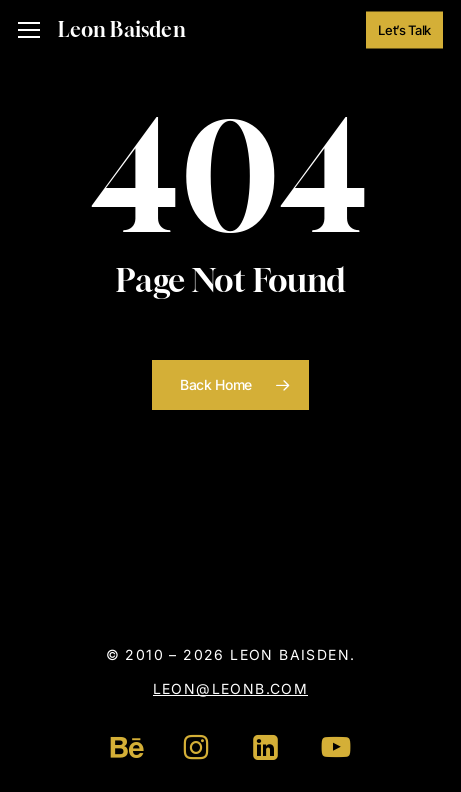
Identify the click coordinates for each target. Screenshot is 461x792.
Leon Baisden (121, 30)
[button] (29, 30)
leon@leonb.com (231, 688)
